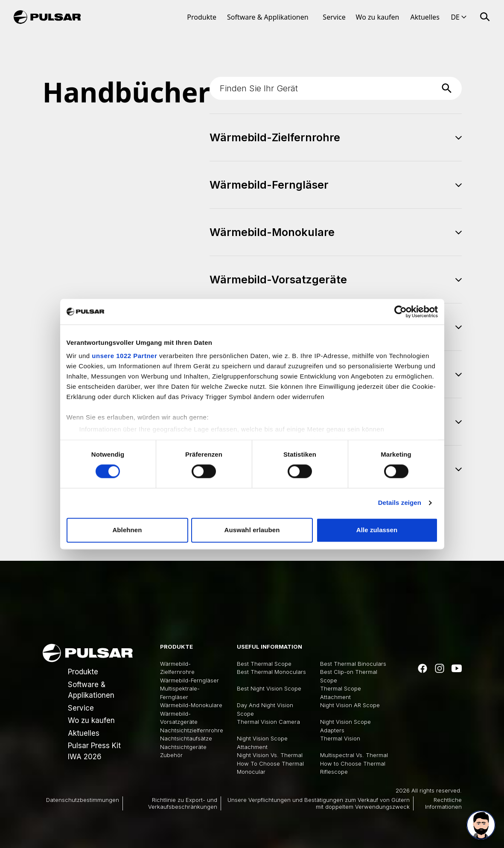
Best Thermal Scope (264, 664)
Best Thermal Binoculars (353, 664)
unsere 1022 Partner (124, 356)
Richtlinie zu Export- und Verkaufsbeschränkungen (183, 803)
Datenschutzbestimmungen (83, 800)
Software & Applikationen (268, 17)
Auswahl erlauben (252, 530)
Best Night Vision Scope (269, 688)
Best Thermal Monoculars (271, 672)
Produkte (202, 17)
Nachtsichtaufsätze (186, 738)
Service (334, 17)
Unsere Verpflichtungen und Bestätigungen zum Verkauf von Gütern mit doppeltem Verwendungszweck (319, 803)
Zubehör (171, 755)
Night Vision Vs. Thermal (270, 755)
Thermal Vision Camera (268, 722)
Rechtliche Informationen (443, 803)
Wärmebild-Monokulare (191, 705)
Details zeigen (400, 503)
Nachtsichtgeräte (183, 747)
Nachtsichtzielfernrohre (192, 730)
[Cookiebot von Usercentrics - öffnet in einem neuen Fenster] (401, 312)
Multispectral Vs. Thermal (354, 755)
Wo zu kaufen (378, 17)
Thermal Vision (340, 738)
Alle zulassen (377, 530)
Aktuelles (425, 17)
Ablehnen (127, 530)
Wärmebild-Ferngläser (189, 680)
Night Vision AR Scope (350, 705)
